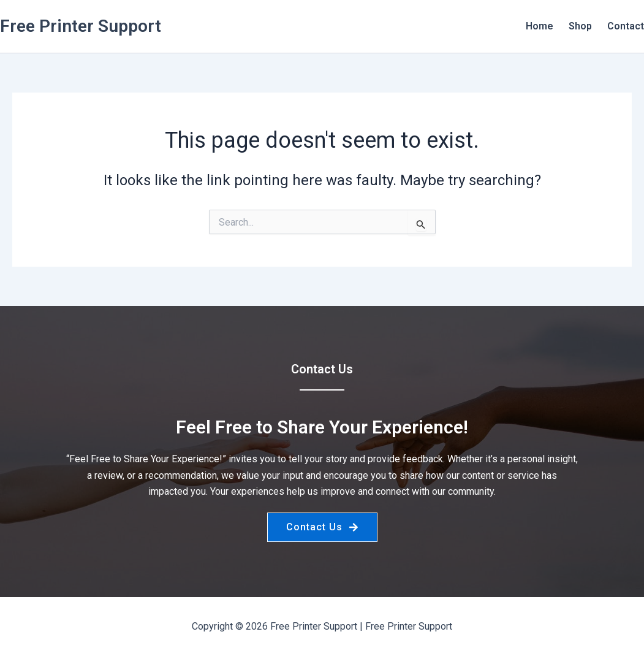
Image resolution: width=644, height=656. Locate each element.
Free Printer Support (81, 26)
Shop (580, 26)
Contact (626, 26)
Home (540, 26)
